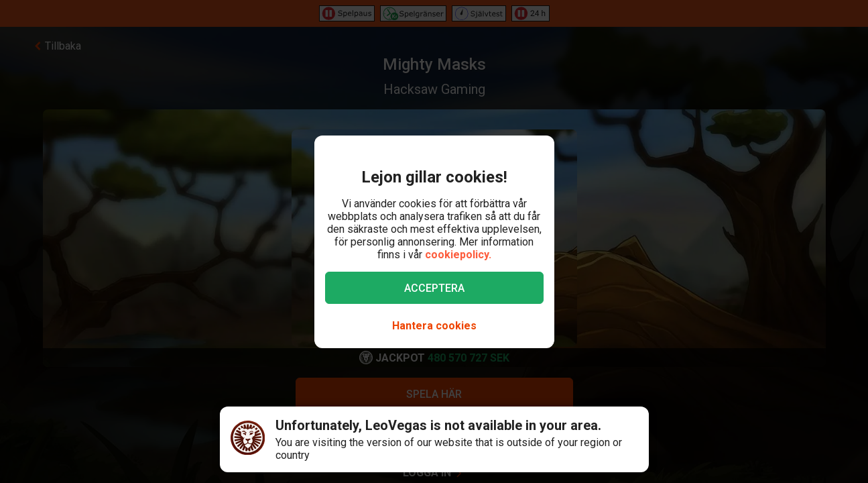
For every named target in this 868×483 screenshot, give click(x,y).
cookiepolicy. (458, 255)
